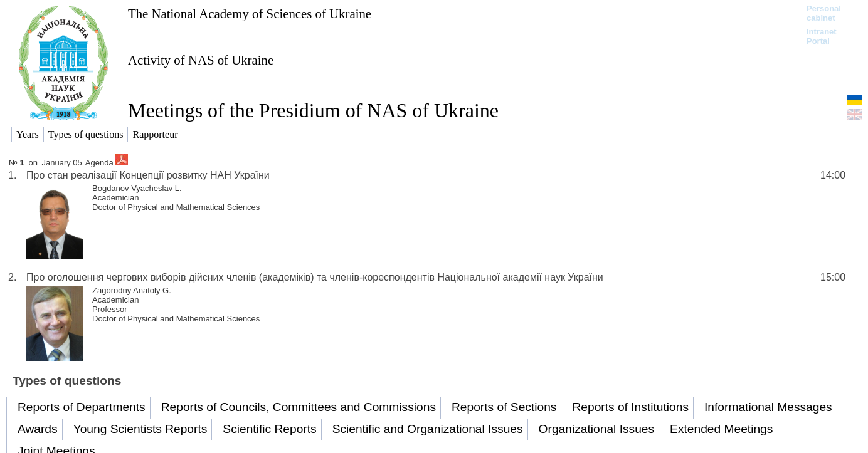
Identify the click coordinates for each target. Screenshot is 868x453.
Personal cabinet (824, 13)
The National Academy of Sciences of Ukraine (250, 13)
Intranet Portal (822, 36)
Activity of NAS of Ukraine (201, 60)
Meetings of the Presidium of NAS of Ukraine (313, 110)
